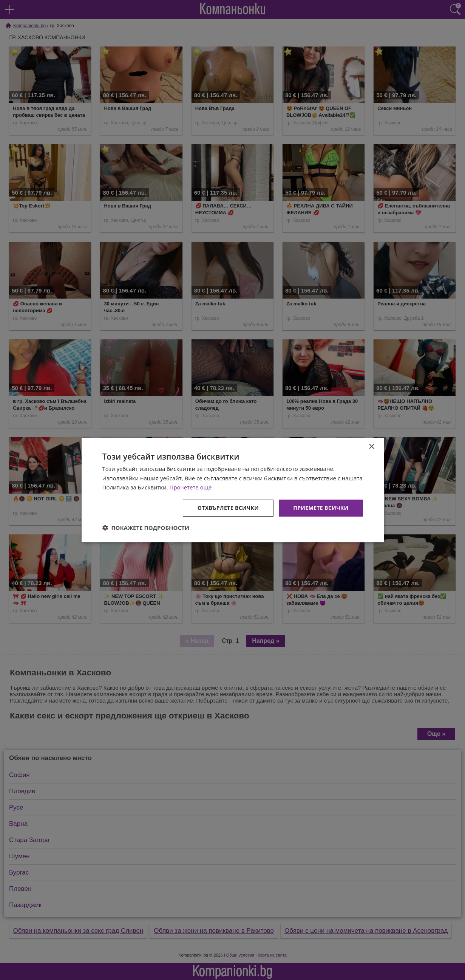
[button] (146, 528)
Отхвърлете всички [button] (228, 508)
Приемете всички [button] (321, 508)
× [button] (372, 447)
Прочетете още (191, 487)
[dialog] (233, 490)
